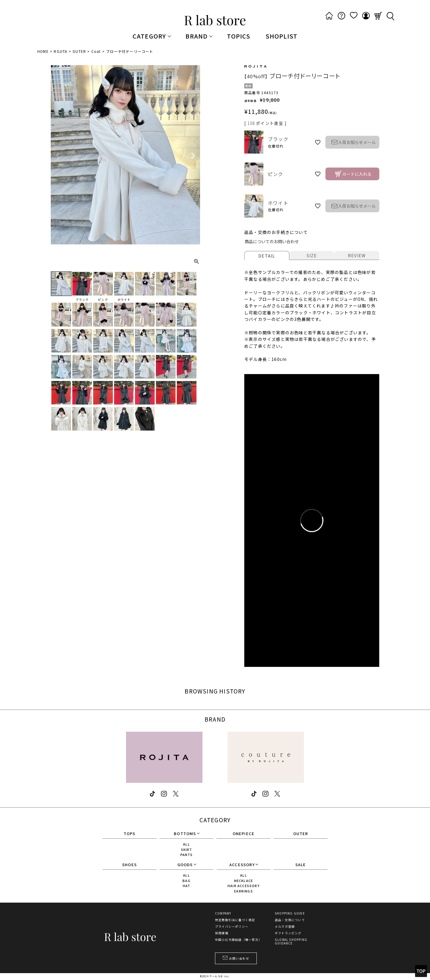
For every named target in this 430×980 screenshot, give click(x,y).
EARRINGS (244, 891)
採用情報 (222, 933)
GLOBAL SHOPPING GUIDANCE (291, 941)
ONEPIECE (244, 834)
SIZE (312, 255)
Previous (58, 156)
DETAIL (267, 256)
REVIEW (357, 255)
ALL (186, 844)
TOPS (130, 834)
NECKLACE (244, 881)
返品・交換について (290, 920)
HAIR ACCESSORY (244, 886)
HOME (43, 51)
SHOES (129, 865)
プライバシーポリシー (232, 927)
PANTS (187, 855)
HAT (187, 886)
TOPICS (239, 36)
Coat (96, 51)
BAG (186, 881)
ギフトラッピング (288, 933)
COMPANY (223, 913)
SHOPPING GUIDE (290, 913)
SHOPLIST (282, 36)
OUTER (79, 51)
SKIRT (187, 849)
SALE (301, 865)
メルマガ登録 (285, 927)
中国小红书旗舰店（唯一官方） (238, 940)
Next (193, 156)
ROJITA (60, 51)
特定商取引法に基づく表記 (235, 920)
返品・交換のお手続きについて (276, 232)
